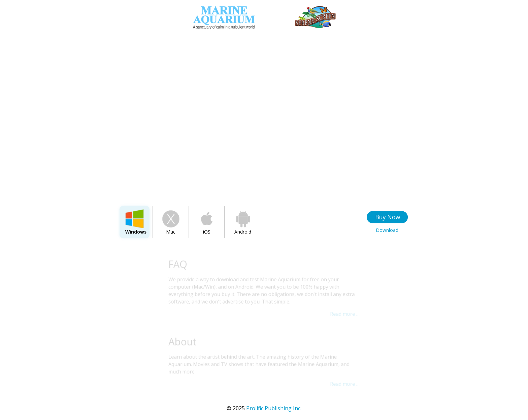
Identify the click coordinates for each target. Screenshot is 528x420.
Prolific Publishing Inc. (264, 408)
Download (387, 230)
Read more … (344, 314)
